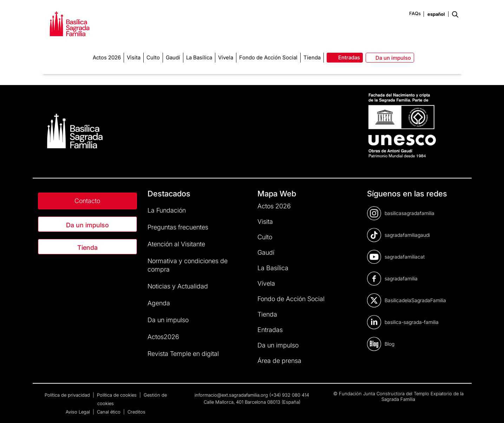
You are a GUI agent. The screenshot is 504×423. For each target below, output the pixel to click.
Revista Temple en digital (183, 354)
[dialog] (491, 409)
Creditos (136, 412)
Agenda (159, 303)
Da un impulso (87, 225)
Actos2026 (163, 337)
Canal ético (109, 412)
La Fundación (167, 210)
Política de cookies (117, 395)
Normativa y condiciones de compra (188, 265)
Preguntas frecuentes (178, 227)
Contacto (87, 201)
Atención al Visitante (176, 244)
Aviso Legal (78, 412)
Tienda (87, 248)
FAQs (415, 13)
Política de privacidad (68, 395)
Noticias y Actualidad (178, 286)
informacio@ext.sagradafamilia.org (231, 395)
